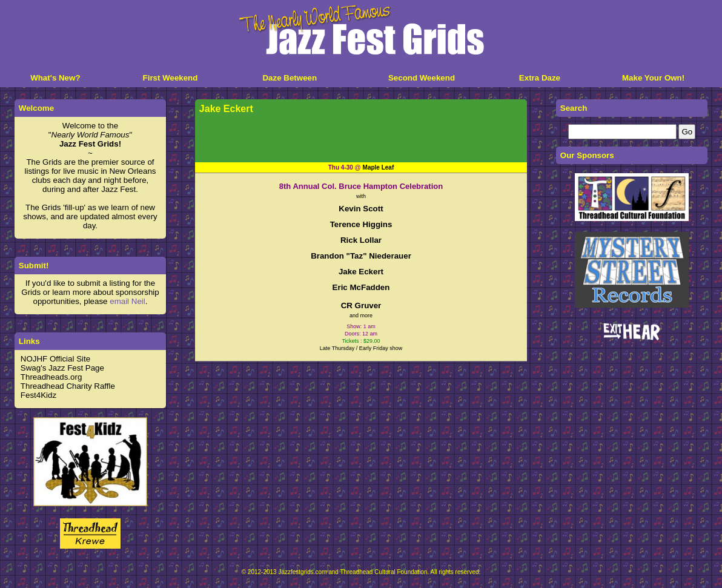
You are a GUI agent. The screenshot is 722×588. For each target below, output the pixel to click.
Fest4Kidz (38, 395)
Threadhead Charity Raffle (68, 386)
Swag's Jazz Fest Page (62, 368)
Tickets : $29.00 (361, 341)
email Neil (128, 301)
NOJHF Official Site (55, 359)
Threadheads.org (51, 377)
